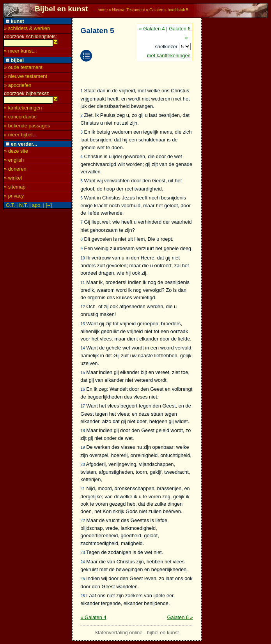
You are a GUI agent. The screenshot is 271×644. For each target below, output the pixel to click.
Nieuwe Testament (128, 10)
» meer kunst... (20, 52)
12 (82, 307)
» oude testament (23, 68)
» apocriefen (18, 86)
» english (14, 162)
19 (82, 447)
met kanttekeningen (169, 56)
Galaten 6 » (180, 617)
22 (82, 521)
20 (82, 465)
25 (82, 579)
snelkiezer (167, 47)
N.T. (24, 207)
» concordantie (20, 119)
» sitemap (15, 189)
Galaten (156, 10)
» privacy (14, 198)
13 (82, 324)
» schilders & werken (27, 28)
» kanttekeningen (23, 110)
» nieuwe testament (26, 77)
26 (82, 596)
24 (82, 562)
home (103, 10)
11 (82, 283)
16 (82, 389)
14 (82, 348)
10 (82, 258)
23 (82, 553)
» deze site (16, 153)
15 (82, 373)
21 (82, 489)
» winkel (13, 180)
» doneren (15, 171)
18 (82, 431)
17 (82, 406)
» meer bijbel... (20, 137)
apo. (37, 207)
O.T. (10, 207)
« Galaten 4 (152, 29)
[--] (49, 207)
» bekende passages (27, 128)
